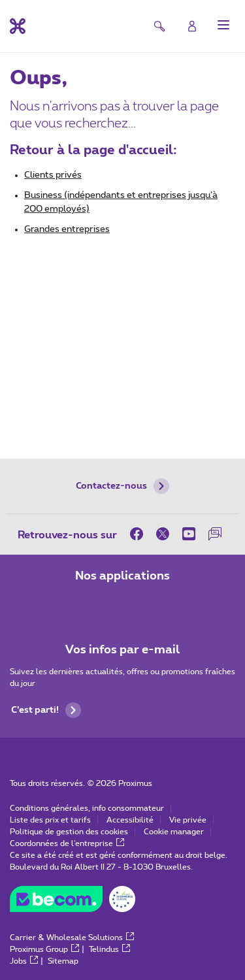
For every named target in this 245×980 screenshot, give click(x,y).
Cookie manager (174, 832)
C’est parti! (46, 710)
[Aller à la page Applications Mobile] (86, 604)
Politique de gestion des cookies (69, 832)
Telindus (109, 949)
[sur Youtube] (189, 534)
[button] (223, 25)
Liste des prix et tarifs (50, 820)
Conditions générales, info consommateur (87, 808)
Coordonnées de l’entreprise (67, 843)
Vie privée (188, 820)
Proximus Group (44, 949)
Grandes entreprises (67, 229)
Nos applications (122, 576)
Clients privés (53, 175)
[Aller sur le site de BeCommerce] (73, 902)
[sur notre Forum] (215, 534)
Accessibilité (130, 820)
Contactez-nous (122, 486)
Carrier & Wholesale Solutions (72, 938)
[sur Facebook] (140, 534)
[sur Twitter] (163, 534)
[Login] (192, 26)
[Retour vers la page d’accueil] (18, 26)
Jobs (24, 961)
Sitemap (63, 961)
